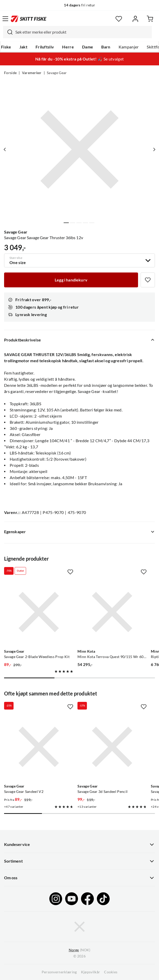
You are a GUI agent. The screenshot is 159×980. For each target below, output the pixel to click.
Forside (10, 73)
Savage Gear (57, 73)
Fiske (6, 47)
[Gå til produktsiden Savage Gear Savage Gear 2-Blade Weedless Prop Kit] (39, 612)
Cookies (111, 972)
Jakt (23, 47)
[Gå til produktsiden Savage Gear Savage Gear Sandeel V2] (39, 747)
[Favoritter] (119, 19)
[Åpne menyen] (5, 19)
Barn (106, 47)
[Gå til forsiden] (29, 19)
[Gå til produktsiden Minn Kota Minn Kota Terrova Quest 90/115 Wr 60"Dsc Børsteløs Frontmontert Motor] (112, 612)
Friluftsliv (45, 47)
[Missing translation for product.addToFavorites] (148, 280)
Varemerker (32, 73)
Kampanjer (129, 47)
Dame (88, 47)
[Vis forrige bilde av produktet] (5, 149)
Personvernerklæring (59, 972)
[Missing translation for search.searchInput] (8, 32)
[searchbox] (82, 32)
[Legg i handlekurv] (71, 280)
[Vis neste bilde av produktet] (154, 149)
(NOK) (79, 950)
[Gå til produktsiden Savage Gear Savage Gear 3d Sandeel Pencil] (112, 747)
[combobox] (77, 32)
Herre (68, 47)
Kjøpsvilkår (91, 972)
